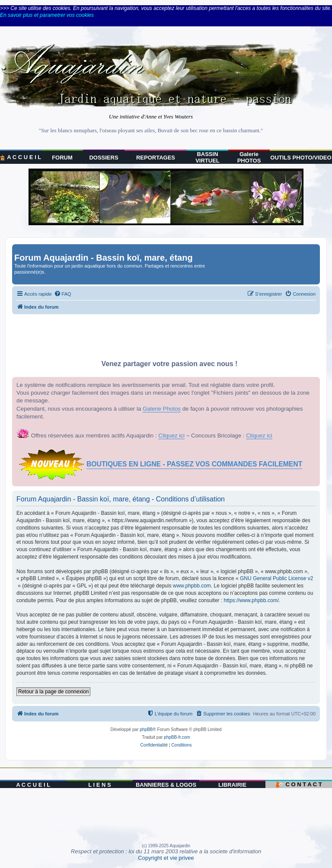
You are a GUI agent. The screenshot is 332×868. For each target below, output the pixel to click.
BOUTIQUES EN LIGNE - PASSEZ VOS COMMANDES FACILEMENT (194, 464)
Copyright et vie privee (166, 858)
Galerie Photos (162, 409)
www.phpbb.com (192, 586)
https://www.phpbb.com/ (251, 600)
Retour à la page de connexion (53, 692)
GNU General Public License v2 (276, 578)
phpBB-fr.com (177, 737)
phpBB (146, 729)
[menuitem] (63, 294)
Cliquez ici (171, 436)
